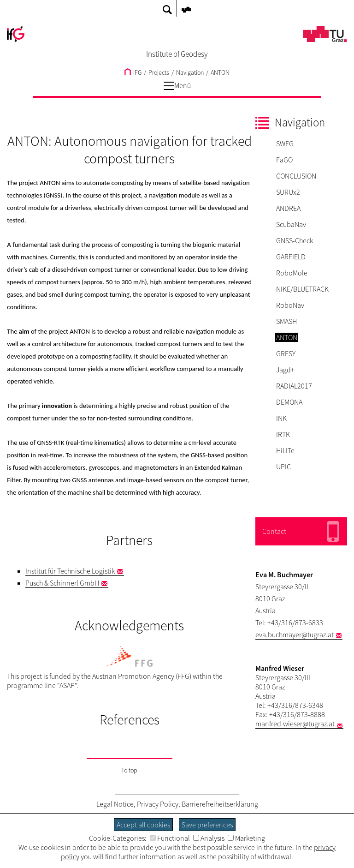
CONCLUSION (296, 176)
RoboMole (292, 273)
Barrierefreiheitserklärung (220, 804)
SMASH (286, 321)
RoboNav (290, 305)
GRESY (286, 353)
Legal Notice (115, 804)
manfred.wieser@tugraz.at (295, 724)
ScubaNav (291, 224)
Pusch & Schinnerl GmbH (62, 583)
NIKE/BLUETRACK (302, 289)
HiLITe (285, 450)
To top (129, 770)
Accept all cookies (143, 825)
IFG (133, 72)
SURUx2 (288, 192)
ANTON (220, 72)
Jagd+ (285, 370)
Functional (170, 838)
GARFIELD (291, 257)
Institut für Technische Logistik (70, 571)
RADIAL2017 (294, 386)
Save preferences (207, 825)
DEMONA (289, 402)
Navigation (190, 72)
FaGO (284, 160)
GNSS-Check (295, 240)
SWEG (285, 144)
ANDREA (288, 208)
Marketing (246, 838)
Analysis (209, 838)
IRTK (283, 434)
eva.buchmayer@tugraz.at (295, 635)
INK (281, 418)
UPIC (283, 467)
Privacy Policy (158, 804)
